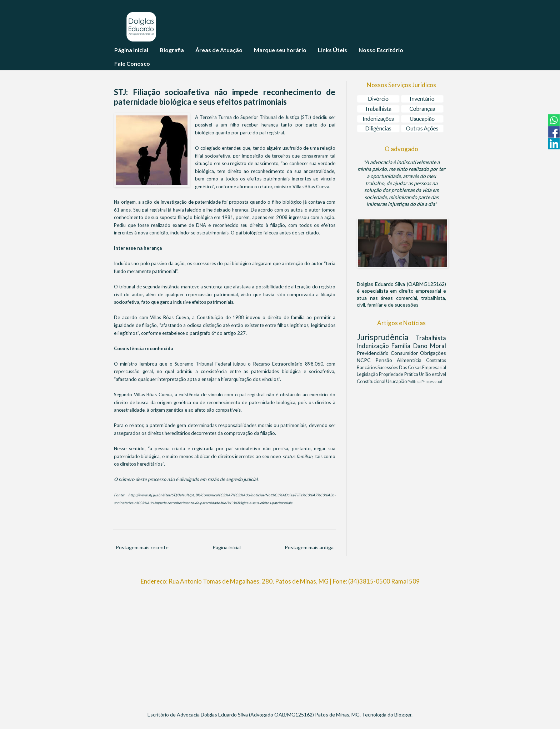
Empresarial (434, 368)
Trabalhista (431, 338)
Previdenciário (374, 353)
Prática (412, 374)
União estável (432, 374)
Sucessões (388, 368)
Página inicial (227, 547)
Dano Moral (430, 346)
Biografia (172, 50)
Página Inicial (131, 50)
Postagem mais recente (142, 547)
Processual (432, 381)
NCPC (366, 360)
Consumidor (405, 353)
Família (402, 346)
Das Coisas (411, 368)
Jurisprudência (386, 337)
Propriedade (392, 374)
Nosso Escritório (381, 50)
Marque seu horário (280, 50)
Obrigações (433, 353)
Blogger (403, 715)
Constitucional (371, 381)
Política (414, 381)
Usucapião (397, 381)
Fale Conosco (132, 63)
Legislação (368, 374)
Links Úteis (332, 50)
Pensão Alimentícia (401, 360)
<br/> (280, 645)
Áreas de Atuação (219, 50)
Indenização (374, 346)
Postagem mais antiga (309, 547)
